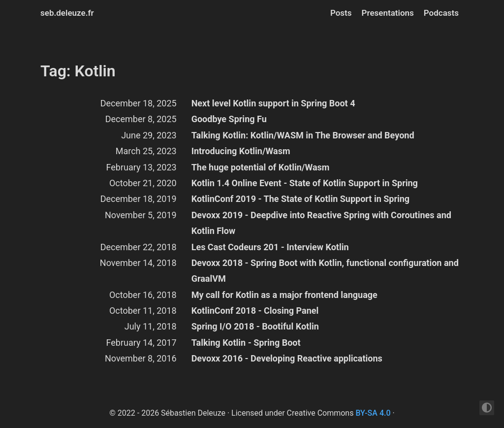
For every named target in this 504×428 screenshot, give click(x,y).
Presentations (388, 13)
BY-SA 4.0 (373, 413)
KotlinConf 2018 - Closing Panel (255, 311)
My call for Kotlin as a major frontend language (284, 295)
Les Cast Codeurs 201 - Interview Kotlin (270, 247)
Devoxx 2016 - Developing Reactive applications (287, 358)
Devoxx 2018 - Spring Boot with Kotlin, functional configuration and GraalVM (325, 271)
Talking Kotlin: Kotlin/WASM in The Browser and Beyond (303, 135)
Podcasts (441, 13)
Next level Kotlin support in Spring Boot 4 (273, 103)
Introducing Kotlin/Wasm (241, 151)
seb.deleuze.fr (67, 13)
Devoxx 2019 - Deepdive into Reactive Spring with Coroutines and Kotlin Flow (321, 223)
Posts (341, 13)
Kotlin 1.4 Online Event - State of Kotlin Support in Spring (305, 183)
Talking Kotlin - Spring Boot (246, 343)
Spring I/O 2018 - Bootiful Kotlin (255, 326)
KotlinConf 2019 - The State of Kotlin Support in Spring (300, 199)
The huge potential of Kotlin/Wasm (261, 167)
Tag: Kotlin (78, 71)
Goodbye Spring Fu (229, 119)
